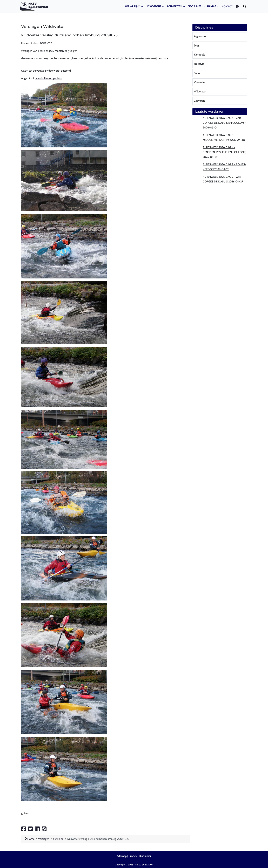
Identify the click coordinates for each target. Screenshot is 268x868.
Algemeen (200, 36)
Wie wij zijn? (132, 6)
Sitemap (122, 856)
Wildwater (200, 91)
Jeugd (197, 45)
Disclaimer (145, 856)
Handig (212, 6)
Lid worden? (153, 6)
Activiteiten (174, 6)
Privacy (133, 856)
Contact (227, 6)
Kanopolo (200, 55)
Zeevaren (199, 101)
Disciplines (194, 6)
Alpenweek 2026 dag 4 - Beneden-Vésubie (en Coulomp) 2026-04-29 (225, 152)
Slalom (198, 73)
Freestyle (199, 64)
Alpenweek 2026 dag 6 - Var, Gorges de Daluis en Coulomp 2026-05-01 (224, 123)
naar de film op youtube (49, 78)
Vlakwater (200, 82)
